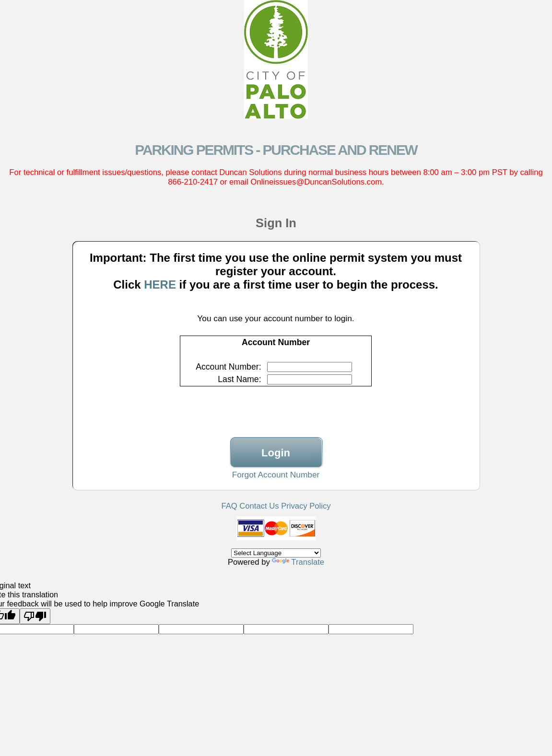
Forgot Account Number (276, 475)
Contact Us (259, 506)
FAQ (229, 506)
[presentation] (276, 406)
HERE (160, 285)
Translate (298, 562)
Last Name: (239, 379)
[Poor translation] (35, 616)
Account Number (227, 367)
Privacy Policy (306, 506)
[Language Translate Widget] (276, 553)
